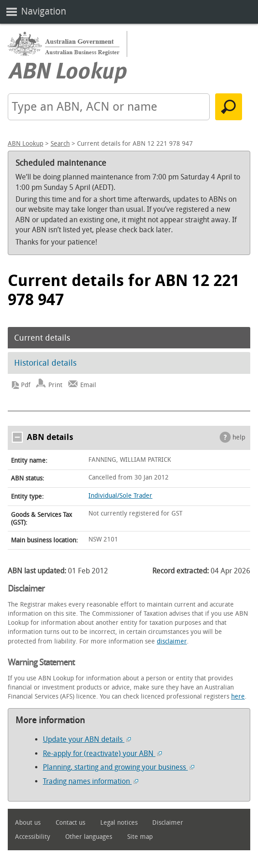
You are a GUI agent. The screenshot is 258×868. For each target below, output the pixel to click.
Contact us (70, 823)
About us (28, 823)
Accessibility (33, 837)
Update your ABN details (87, 739)
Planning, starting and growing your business (119, 767)
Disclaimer (168, 823)
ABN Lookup (26, 144)
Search (60, 144)
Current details (42, 338)
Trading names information (90, 781)
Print (55, 385)
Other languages (89, 837)
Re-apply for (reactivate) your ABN (102, 753)
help (239, 437)
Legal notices (119, 823)
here (238, 697)
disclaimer (172, 641)
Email (88, 385)
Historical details (45, 363)
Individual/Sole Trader (120, 496)
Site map (140, 837)
